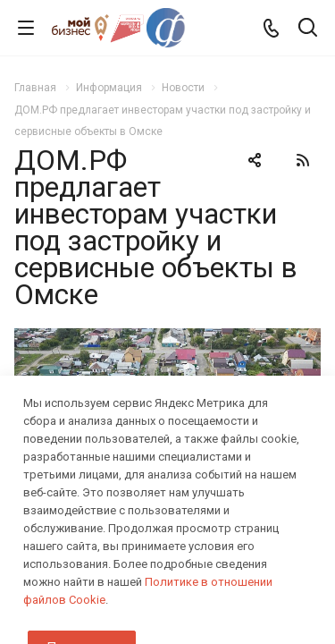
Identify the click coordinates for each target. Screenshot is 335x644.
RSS (303, 160)
